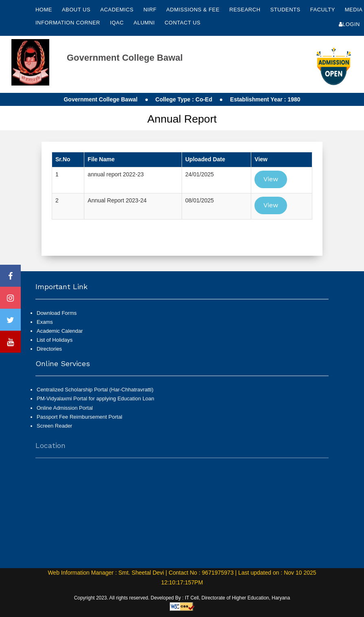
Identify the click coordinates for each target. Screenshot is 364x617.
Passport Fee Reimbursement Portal (79, 421)
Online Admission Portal (65, 412)
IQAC (118, 23)
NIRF (150, 10)
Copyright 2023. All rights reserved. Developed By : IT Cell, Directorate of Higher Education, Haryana (182, 598)
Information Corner (69, 23)
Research (246, 10)
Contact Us (182, 23)
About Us (77, 10)
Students (286, 10)
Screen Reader (54, 430)
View (271, 179)
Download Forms (57, 313)
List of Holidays (55, 340)
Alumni (145, 23)
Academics (118, 10)
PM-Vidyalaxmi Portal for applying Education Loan (95, 403)
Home (44, 10)
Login (349, 24)
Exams (45, 322)
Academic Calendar (60, 331)
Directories (49, 349)
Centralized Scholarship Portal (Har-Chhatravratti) (95, 394)
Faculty (323, 10)
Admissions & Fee (194, 10)
